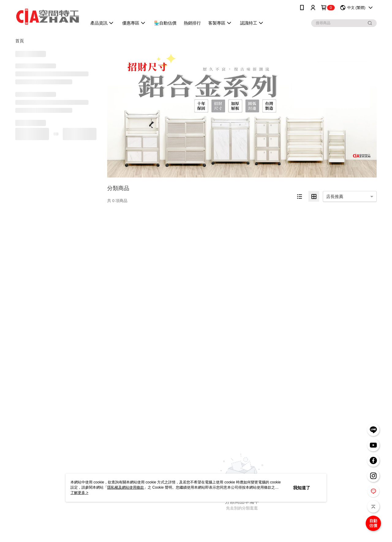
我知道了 (302, 488)
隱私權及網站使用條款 (126, 487)
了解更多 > (79, 493)
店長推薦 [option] (335, 197)
